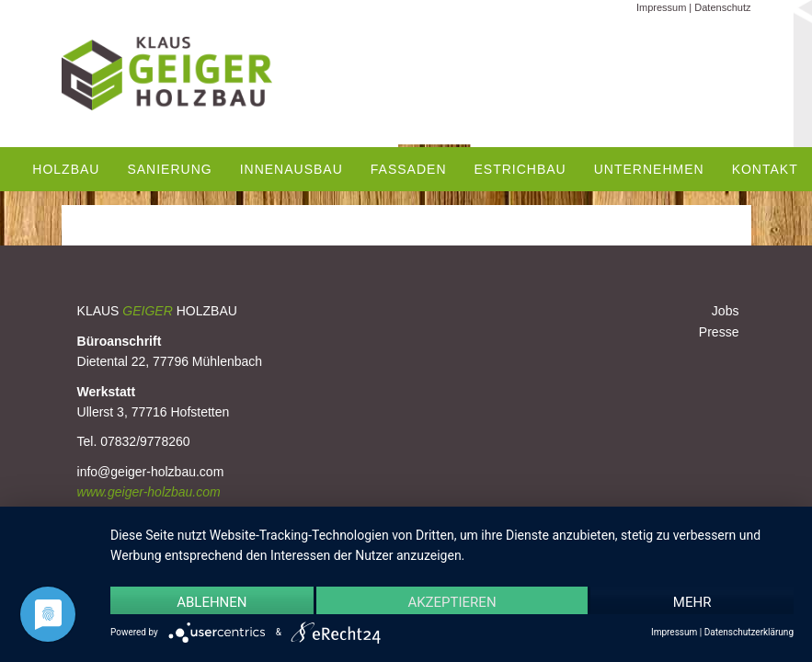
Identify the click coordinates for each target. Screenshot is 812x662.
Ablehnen (212, 602)
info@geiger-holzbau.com (151, 472)
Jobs (726, 311)
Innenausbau (292, 169)
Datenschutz (722, 7)
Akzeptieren (452, 602)
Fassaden (409, 169)
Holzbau (66, 169)
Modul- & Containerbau (207, 234)
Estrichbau (520, 169)
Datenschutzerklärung (749, 632)
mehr (692, 602)
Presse (719, 332)
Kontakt (765, 169)
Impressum (661, 7)
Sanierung (169, 169)
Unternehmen (649, 169)
